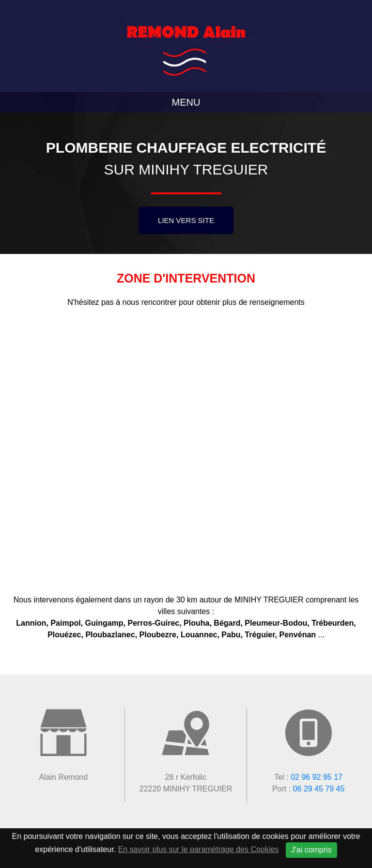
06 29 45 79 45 (319, 789)
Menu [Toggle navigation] (186, 102)
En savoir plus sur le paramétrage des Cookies (199, 849)
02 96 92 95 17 (317, 777)
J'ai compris (311, 850)
